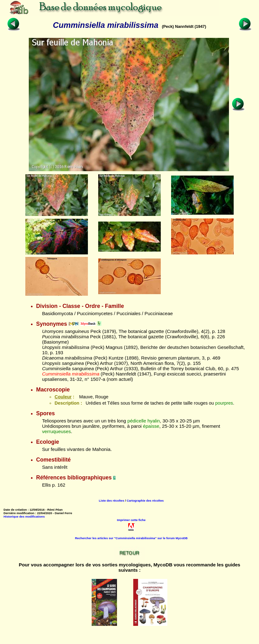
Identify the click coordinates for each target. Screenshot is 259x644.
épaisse (151, 426)
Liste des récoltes (112, 501)
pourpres (224, 403)
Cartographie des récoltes (145, 501)
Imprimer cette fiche (131, 520)
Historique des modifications (24, 516)
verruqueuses (56, 431)
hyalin (154, 421)
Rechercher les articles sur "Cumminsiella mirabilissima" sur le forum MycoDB (131, 538)
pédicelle (137, 421)
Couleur (63, 397)
